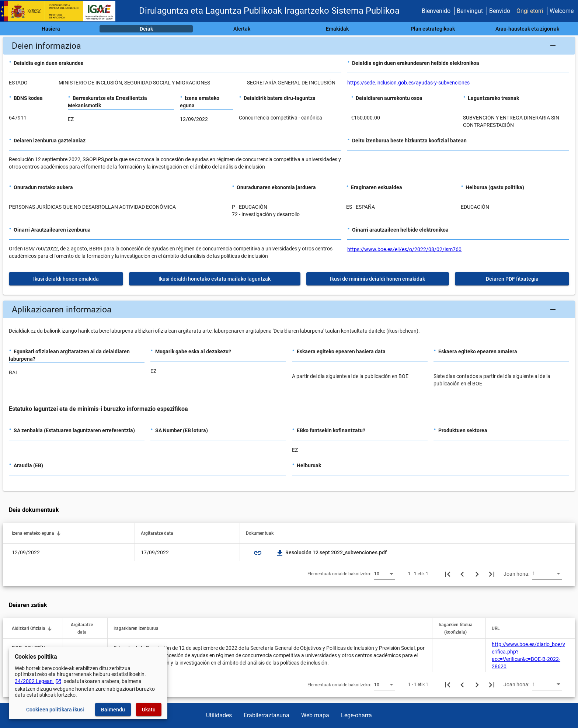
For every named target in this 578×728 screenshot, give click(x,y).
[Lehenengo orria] (448, 574)
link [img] (258, 553)
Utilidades (219, 715)
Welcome (562, 11)
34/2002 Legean (38, 681)
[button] (289, 46)
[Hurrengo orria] (477, 574)
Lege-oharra (356, 715)
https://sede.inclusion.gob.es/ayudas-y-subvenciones (408, 83)
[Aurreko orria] (462, 574)
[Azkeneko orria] (492, 574)
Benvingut (470, 11)
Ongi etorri (530, 11)
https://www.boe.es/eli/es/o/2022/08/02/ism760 (404, 249)
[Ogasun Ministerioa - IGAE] (61, 11)
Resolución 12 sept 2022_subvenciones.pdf (332, 552)
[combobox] (384, 573)
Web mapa (315, 715)
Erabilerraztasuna (267, 715)
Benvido (500, 11)
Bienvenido (436, 11)
